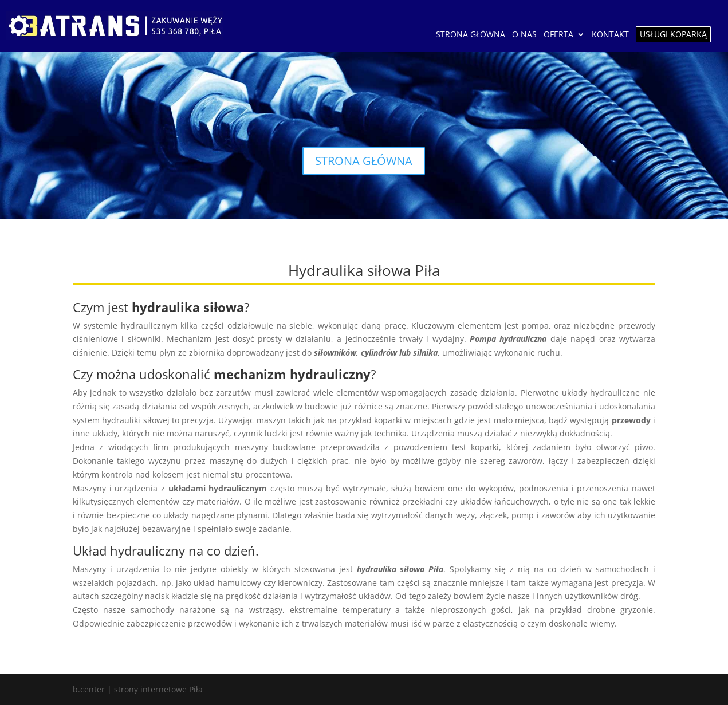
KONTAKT (610, 35)
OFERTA (558, 35)
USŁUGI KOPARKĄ (673, 34)
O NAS (524, 35)
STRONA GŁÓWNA (471, 35)
